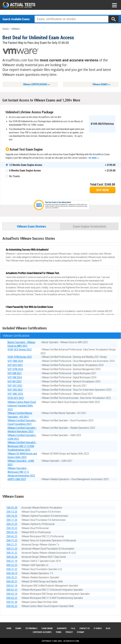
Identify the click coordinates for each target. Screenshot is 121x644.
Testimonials (31, 628)
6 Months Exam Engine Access (25, 170)
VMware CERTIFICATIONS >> (36, 84)
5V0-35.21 (12, 578)
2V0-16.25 (12, 516)
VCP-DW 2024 (15, 378)
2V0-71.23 (12, 541)
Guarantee (62, 628)
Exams (18, 628)
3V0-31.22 (12, 553)
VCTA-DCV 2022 (16, 398)
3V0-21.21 (12, 545)
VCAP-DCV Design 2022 (20, 350)
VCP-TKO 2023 (15, 390)
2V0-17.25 (12, 520)
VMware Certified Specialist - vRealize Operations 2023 (22, 430)
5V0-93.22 (12, 606)
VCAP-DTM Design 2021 (20, 357)
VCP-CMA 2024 (15, 361)
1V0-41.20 (12, 508)
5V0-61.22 (12, 590)
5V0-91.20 (12, 602)
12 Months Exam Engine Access (26, 165)
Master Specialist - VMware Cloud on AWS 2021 (21, 344)
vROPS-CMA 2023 (17, 479)
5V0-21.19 (12, 561)
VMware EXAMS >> (101, 84)
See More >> (94, 158)
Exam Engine (47, 628)
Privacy (69, 632)
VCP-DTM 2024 (15, 369)
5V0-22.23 (12, 565)
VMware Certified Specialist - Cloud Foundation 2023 (22, 422)
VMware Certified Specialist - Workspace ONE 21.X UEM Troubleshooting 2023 (22, 446)
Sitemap (81, 632)
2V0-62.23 (12, 537)
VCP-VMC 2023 (15, 394)
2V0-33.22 (12, 528)
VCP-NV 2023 (15, 382)
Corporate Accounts (42, 632)
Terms (59, 632)
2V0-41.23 (12, 533)
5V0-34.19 (12, 574)
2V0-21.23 (12, 524)
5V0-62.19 (12, 594)
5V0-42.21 (12, 582)
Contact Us (85, 628)
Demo (9, 628)
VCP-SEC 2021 (15, 386)
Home (6, 29)
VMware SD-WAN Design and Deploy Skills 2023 (22, 455)
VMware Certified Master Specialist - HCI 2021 (20, 415)
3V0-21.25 (12, 549)
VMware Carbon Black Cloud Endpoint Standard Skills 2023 (22, 406)
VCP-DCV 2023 (15, 365)
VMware (16, 29)
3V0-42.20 (12, 557)
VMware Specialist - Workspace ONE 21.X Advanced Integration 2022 (21, 472)
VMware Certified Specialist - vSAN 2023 (22, 437)
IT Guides (98, 628)
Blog (108, 628)
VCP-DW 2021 (15, 374)
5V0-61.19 (12, 586)
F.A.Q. (73, 628)
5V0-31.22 (12, 569)
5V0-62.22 (12, 598)
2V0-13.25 (12, 512)
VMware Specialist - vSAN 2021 (21, 463)
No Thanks (15, 176)
